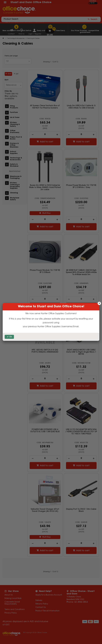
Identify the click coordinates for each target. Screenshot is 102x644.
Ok (11, 337)
